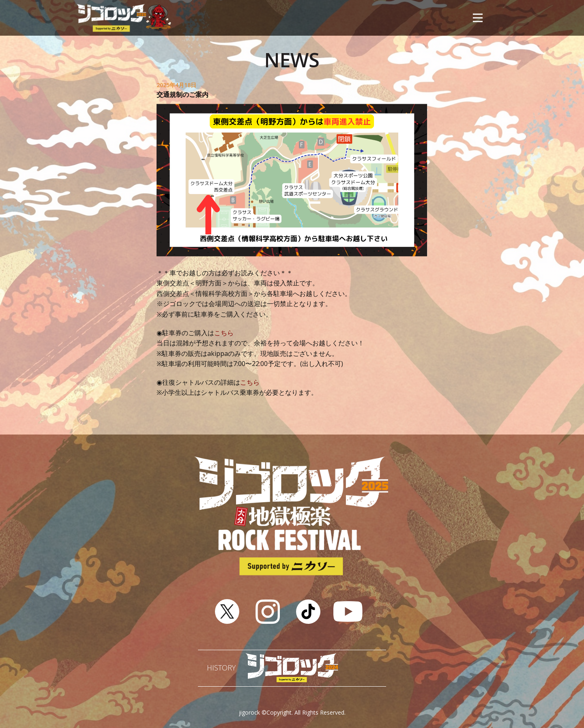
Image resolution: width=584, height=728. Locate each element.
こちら (224, 333)
